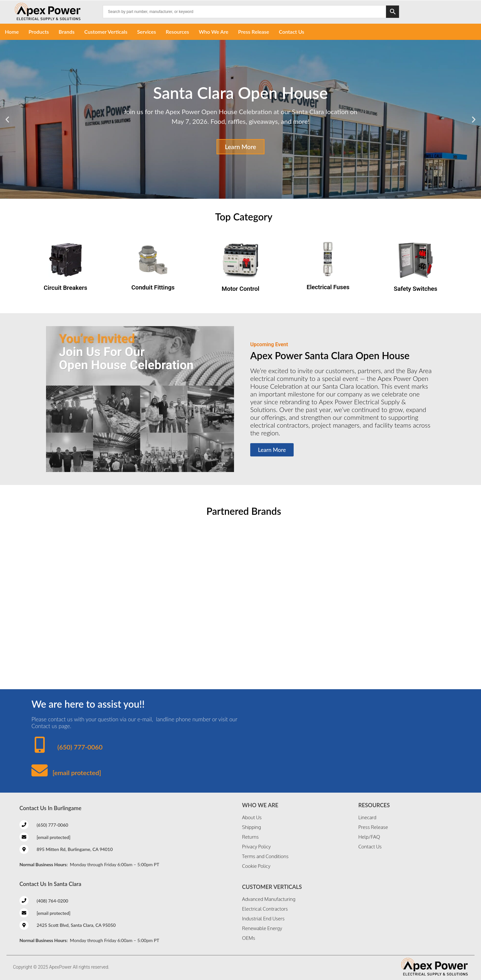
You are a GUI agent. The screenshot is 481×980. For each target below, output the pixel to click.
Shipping (252, 827)
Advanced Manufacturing (269, 899)
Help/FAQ (369, 837)
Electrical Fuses (328, 287)
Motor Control (240, 289)
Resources (177, 32)
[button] (7, 119)
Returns (250, 837)
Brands (67, 32)
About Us (252, 817)
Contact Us (291, 32)
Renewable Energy (262, 928)
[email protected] (77, 773)
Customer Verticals (106, 32)
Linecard (367, 817)
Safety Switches (416, 289)
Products (39, 32)
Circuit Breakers (65, 288)
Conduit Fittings (153, 288)
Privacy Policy (256, 847)
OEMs (249, 938)
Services (147, 32)
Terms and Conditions (265, 856)
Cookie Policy (256, 866)
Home (12, 32)
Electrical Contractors (265, 909)
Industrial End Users (263, 919)
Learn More (240, 147)
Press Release (254, 32)
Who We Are (213, 32)
